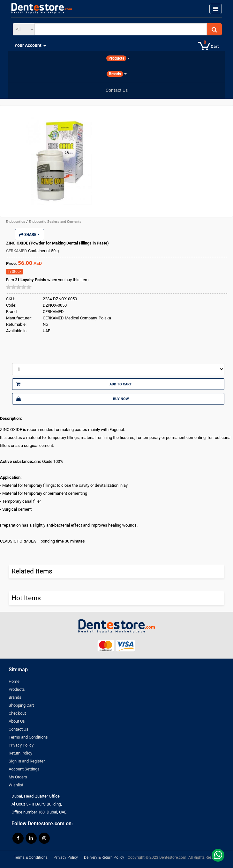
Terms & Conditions (31, 857)
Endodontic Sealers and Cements (55, 222)
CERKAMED (17, 251)
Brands (15, 697)
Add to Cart (74, 384)
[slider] (19, 287)
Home (14, 681)
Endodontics (16, 222)
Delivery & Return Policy (104, 857)
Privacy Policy (21, 745)
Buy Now (73, 399)
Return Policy (20, 753)
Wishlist (16, 785)
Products (17, 689)
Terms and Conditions (28, 737)
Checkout (17, 713)
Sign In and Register (27, 761)
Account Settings (24, 769)
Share (30, 235)
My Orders (18, 777)
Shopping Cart (21, 705)
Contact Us (19, 729)
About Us (17, 721)
